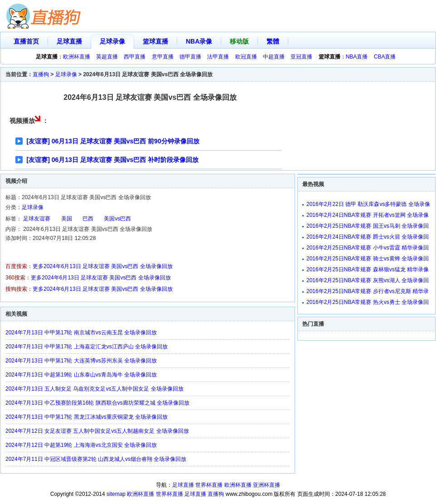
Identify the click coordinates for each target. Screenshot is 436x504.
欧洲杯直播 (77, 57)
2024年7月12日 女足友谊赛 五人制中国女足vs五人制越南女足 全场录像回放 (97, 431)
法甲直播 (218, 57)
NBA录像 (199, 41)
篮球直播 (155, 41)
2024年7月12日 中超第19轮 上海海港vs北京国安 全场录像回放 (81, 445)
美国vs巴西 (117, 219)
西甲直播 (135, 57)
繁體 (273, 41)
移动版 (239, 41)
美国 (67, 219)
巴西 (88, 219)
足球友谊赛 (37, 219)
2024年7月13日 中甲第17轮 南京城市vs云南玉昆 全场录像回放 (81, 333)
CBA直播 (385, 57)
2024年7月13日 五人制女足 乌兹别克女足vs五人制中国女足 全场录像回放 (94, 389)
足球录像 (112, 41)
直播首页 (26, 41)
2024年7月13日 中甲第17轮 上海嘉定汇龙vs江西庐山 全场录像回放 (87, 347)
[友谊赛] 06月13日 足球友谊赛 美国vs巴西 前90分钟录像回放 (113, 141)
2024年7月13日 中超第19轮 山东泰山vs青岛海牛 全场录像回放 (81, 375)
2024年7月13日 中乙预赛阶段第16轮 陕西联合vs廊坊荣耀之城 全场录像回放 (97, 403)
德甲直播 (190, 57)
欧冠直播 (246, 57)
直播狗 (41, 74)
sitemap (116, 494)
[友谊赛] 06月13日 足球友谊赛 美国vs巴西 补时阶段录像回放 (113, 160)
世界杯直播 (209, 485)
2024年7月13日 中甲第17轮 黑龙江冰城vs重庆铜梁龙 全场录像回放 (87, 417)
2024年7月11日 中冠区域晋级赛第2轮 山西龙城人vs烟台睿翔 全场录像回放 (96, 459)
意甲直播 (163, 57)
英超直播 (107, 57)
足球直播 (69, 41)
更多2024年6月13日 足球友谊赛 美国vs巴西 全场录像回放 (103, 266)
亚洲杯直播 (266, 485)
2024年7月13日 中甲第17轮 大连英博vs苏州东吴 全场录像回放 (81, 361)
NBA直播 (357, 57)
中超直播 (274, 57)
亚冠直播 (301, 57)
